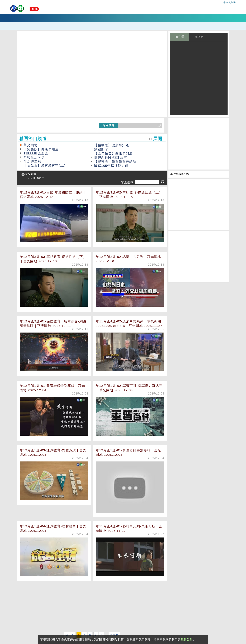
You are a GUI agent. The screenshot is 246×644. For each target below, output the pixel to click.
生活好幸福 (32, 162)
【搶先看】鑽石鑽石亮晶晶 (45, 166)
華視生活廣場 (34, 157)
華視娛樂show (180, 174)
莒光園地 (31, 145)
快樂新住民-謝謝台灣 (111, 157)
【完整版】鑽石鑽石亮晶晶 (115, 162)
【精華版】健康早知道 (112, 145)
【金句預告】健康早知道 (113, 153)
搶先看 (180, 37)
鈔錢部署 (101, 149)
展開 (158, 139)
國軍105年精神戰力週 (111, 166)
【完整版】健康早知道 (41, 149)
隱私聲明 (187, 639)
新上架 (199, 37)
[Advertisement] (92, 607)
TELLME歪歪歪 (36, 153)
